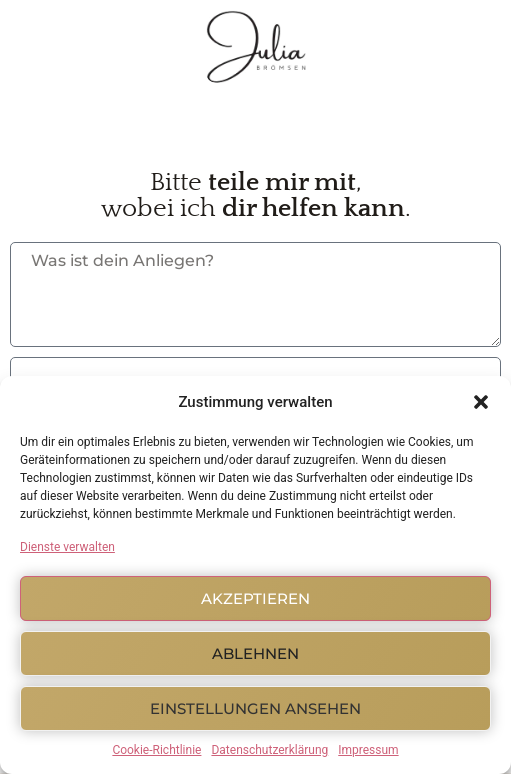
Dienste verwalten (67, 547)
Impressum (368, 750)
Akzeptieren (255, 598)
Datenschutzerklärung (269, 750)
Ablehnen (255, 653)
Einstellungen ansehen (255, 708)
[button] (481, 402)
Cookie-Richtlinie (156, 750)
